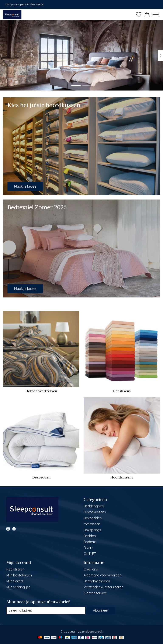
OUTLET (90, 554)
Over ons (91, 569)
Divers (88, 548)
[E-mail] (46, 611)
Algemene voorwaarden (103, 575)
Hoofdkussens (122, 477)
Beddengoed (94, 506)
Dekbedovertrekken (41, 391)
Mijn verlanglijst (18, 587)
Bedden (90, 536)
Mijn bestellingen (19, 575)
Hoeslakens (122, 391)
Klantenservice (95, 593)
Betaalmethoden (97, 581)
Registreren (15, 569)
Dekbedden (41, 477)
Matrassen (92, 524)
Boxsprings (92, 530)
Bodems (90, 542)
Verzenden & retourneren (103, 587)
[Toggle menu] (156, 15)
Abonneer (101, 610)
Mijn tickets (15, 581)
